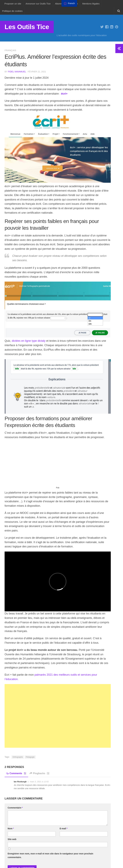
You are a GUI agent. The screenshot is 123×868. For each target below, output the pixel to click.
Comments (16, 773)
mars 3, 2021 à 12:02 (39, 782)
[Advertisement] (58, 464)
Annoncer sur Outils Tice (38, 4)
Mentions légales (91, 4)
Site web (12, 839)
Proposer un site (13, 4)
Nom (11, 829)
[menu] (69, 3)
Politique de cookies (12, 11)
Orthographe (18, 757)
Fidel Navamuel (17, 72)
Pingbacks (40, 773)
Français (10, 50)
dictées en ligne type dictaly (29, 341)
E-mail (64, 829)
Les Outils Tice (27, 27)
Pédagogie (30, 757)
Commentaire (15, 808)
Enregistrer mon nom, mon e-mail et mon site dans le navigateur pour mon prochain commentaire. (50, 855)
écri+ (64, 94)
